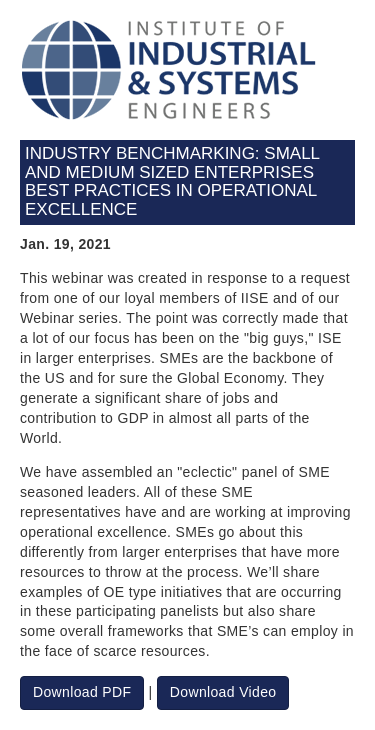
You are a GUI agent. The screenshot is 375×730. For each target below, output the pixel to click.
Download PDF (82, 692)
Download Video (223, 692)
